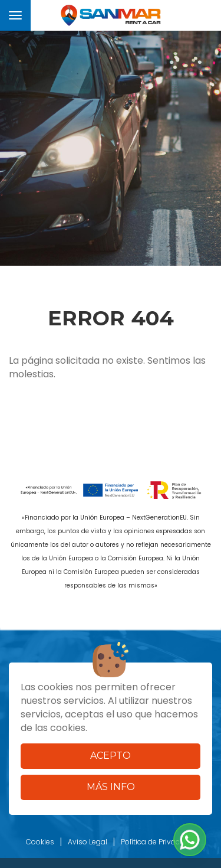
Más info (111, 787)
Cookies (40, 842)
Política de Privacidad (158, 842)
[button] (190, 840)
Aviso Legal (88, 842)
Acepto (111, 756)
